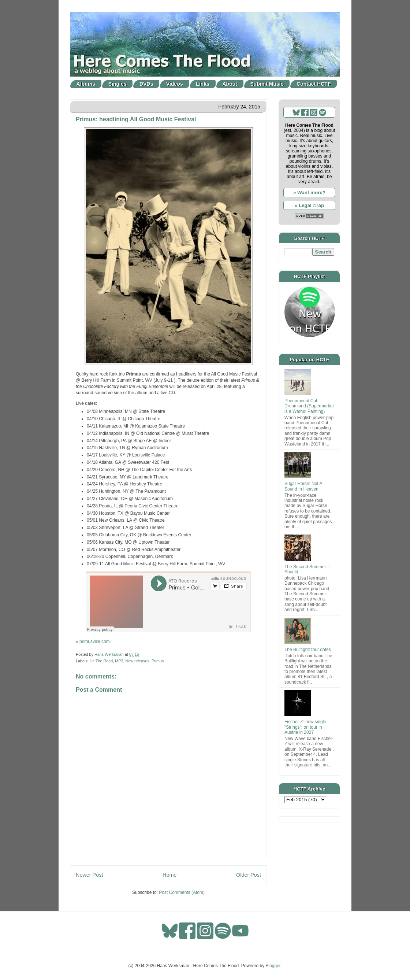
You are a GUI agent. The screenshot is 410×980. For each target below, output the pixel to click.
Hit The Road (101, 661)
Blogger (273, 966)
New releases (137, 661)
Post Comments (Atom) (182, 892)
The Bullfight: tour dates (308, 650)
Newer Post (89, 875)
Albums (86, 84)
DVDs (146, 84)
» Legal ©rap (309, 205)
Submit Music (267, 84)
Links (203, 84)
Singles (118, 84)
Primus (158, 661)
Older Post (249, 875)
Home (169, 875)
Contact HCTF (314, 84)
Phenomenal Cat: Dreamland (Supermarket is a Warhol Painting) (309, 406)
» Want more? (309, 193)
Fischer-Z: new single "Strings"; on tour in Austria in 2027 (305, 727)
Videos (175, 84)
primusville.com (95, 641)
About (230, 84)
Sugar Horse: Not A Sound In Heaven (303, 486)
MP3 (119, 661)
